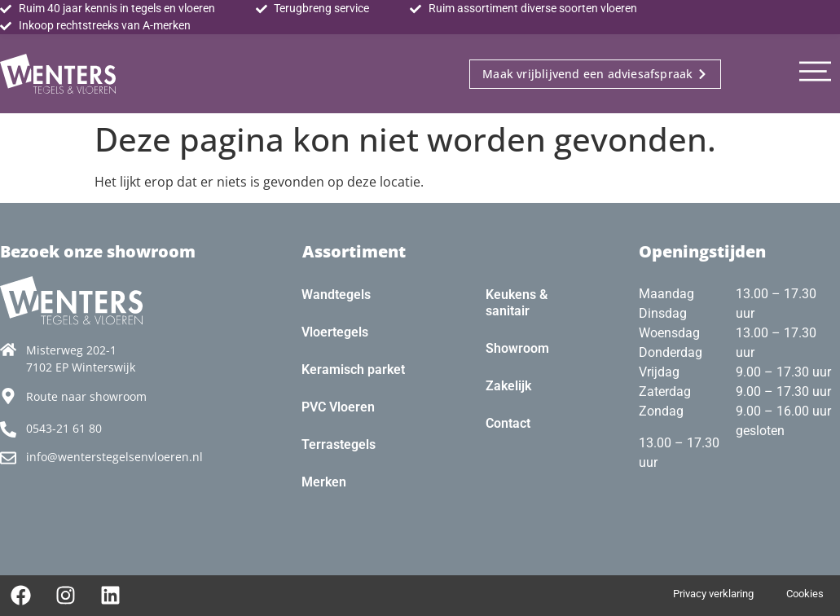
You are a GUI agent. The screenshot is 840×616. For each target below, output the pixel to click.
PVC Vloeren (338, 407)
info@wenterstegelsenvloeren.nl (114, 457)
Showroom (517, 348)
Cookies (805, 594)
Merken (324, 482)
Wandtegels (336, 295)
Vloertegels (335, 332)
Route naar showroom (86, 396)
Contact (508, 423)
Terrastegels (339, 444)
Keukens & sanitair (517, 303)
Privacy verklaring (713, 594)
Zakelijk (508, 386)
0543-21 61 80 (64, 428)
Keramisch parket (353, 370)
